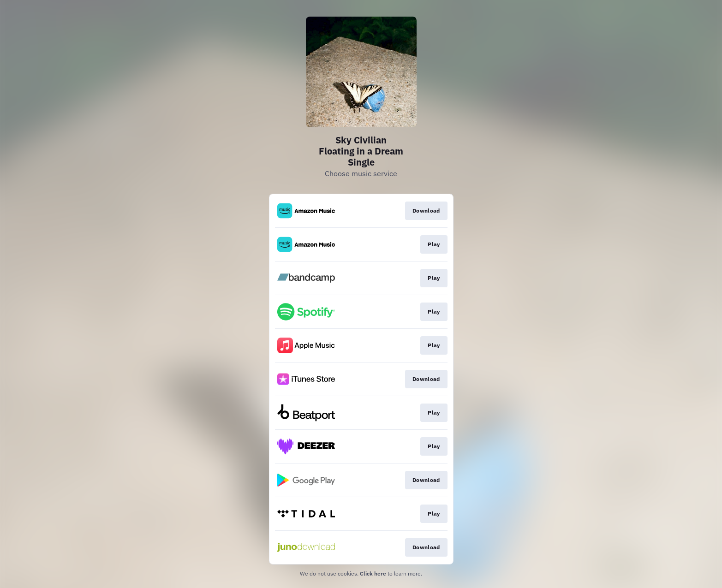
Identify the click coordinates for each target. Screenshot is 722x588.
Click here (373, 573)
